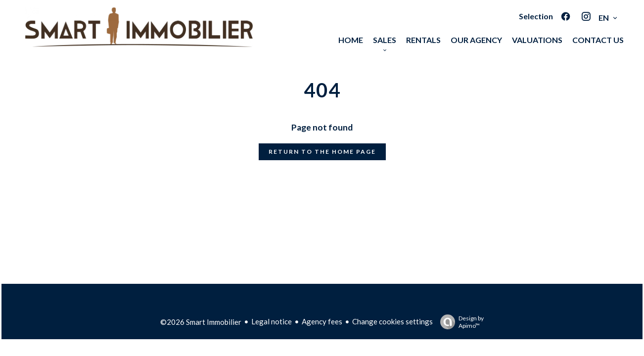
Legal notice (272, 321)
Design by (460, 322)
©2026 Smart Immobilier (201, 322)
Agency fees (322, 321)
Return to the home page (322, 152)
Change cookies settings (392, 321)
